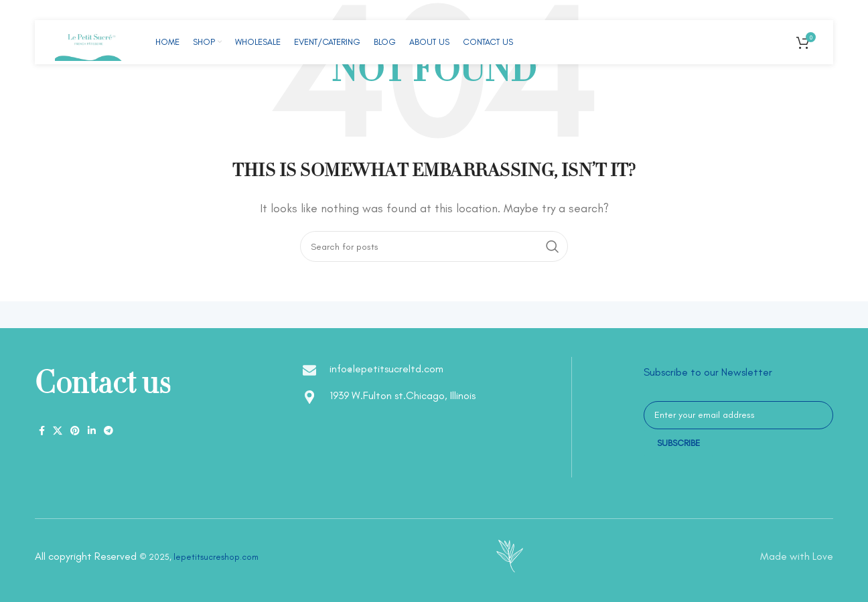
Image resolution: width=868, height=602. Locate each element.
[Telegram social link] (108, 431)
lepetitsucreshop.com (216, 557)
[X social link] (58, 431)
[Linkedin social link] (92, 431)
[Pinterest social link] (75, 431)
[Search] (434, 246)
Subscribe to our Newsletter (708, 372)
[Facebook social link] (42, 431)
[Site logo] (88, 41)
